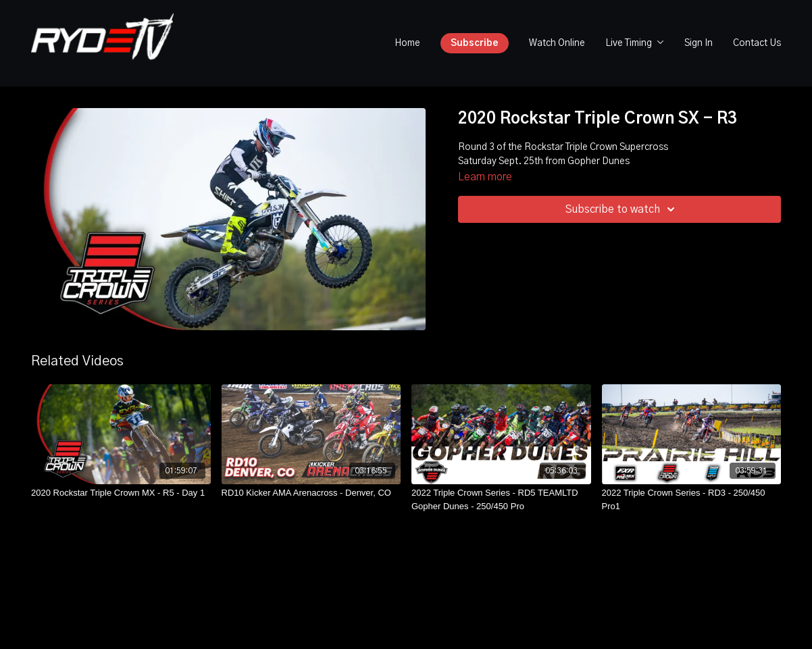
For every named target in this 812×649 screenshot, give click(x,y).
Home (407, 43)
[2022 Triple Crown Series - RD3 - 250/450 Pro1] (692, 499)
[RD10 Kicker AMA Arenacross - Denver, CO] (311, 493)
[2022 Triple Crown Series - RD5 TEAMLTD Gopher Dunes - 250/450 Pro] (501, 499)
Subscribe (475, 43)
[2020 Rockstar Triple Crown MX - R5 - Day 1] (121, 493)
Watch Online (557, 43)
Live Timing (635, 43)
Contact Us (757, 43)
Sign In (699, 43)
